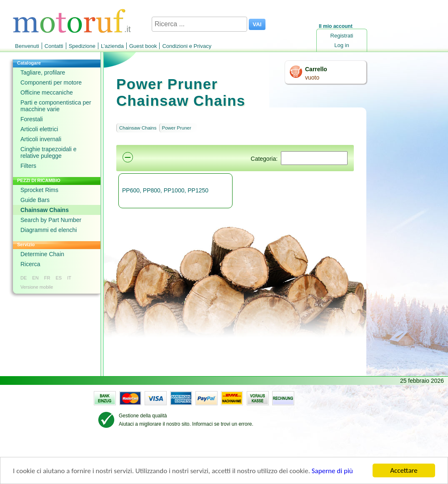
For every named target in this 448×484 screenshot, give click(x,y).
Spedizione (82, 46)
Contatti (54, 46)
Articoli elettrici (39, 129)
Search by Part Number (51, 220)
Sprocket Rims (39, 190)
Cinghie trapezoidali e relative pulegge (49, 152)
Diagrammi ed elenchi (49, 230)
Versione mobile (37, 287)
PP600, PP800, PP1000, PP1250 (165, 190)
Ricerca (30, 264)
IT (69, 278)
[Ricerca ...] (199, 24)
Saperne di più (332, 471)
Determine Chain (42, 254)
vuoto (312, 77)
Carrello (316, 69)
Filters (28, 166)
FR (47, 278)
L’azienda (112, 46)
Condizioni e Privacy (187, 46)
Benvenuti (27, 46)
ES (59, 278)
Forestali (32, 119)
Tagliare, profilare (43, 72)
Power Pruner (177, 128)
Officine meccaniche (47, 92)
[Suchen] (314, 158)
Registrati (342, 36)
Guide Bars (35, 200)
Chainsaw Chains (45, 210)
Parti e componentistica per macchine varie (56, 106)
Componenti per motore (51, 82)
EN (35, 278)
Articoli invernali (41, 139)
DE (24, 278)
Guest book (143, 46)
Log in (342, 45)
